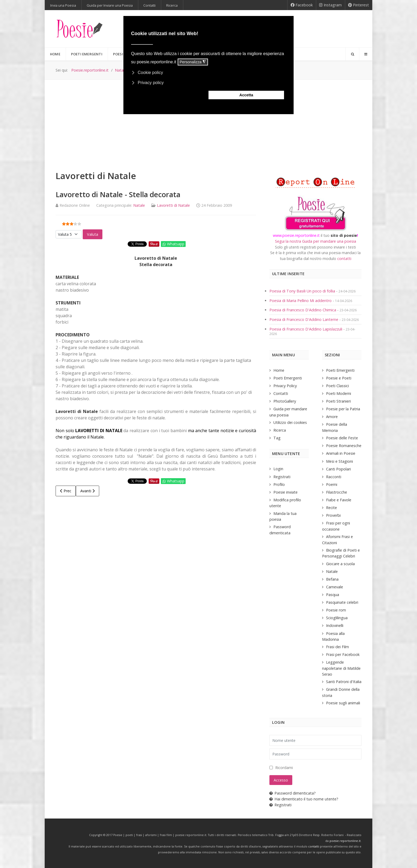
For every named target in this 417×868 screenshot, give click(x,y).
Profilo (279, 484)
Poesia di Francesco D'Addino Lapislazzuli (306, 329)
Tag (277, 438)
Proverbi (333, 515)
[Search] (352, 54)
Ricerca (280, 430)
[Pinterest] (359, 5)
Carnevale (335, 587)
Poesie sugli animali (343, 703)
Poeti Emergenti (288, 378)
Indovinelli (335, 625)
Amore (332, 417)
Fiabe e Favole (339, 500)
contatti (344, 259)
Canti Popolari (338, 469)
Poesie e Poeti (339, 378)
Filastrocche (337, 492)
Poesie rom (336, 610)
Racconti (334, 477)
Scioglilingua (337, 618)
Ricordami (284, 768)
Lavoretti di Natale (173, 205)
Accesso (281, 780)
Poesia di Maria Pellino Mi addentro (301, 301)
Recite (331, 508)
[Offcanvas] (366, 54)
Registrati (282, 477)
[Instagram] (331, 5)
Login (278, 469)
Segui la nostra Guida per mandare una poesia (316, 241)
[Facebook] (302, 5)
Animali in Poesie (341, 453)
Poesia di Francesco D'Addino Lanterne (304, 319)
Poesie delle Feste (342, 438)
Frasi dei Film (337, 647)
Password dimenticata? (293, 793)
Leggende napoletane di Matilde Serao (341, 668)
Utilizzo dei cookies (290, 422)
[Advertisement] (208, 120)
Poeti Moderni (339, 393)
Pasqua (333, 595)
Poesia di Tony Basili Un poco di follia (302, 291)
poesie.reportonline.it (345, 841)
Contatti (281, 393)
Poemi (332, 484)
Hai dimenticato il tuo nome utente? (304, 799)
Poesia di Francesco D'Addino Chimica (303, 310)
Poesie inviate (285, 492)
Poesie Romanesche (344, 446)
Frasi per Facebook (343, 654)
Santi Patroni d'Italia (344, 682)
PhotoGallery (285, 401)
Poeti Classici (337, 386)
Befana (332, 579)
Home (279, 370)
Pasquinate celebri (342, 602)
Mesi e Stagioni (339, 461)
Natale (139, 205)
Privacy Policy (285, 386)
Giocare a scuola (340, 564)
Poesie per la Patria (343, 409)
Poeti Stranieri (338, 401)
